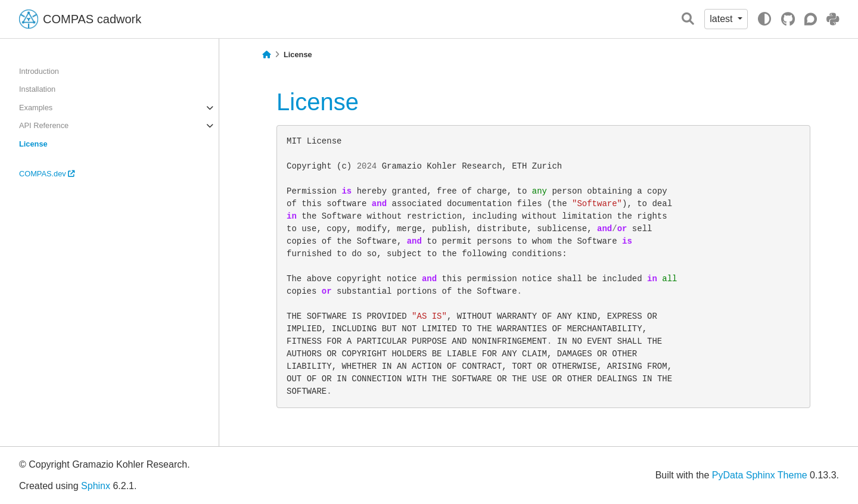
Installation (37, 89)
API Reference (44, 125)
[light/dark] (764, 19)
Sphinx (96, 486)
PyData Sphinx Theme (760, 475)
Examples (36, 108)
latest (722, 19)
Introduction (39, 71)
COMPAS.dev (47, 174)
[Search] (688, 19)
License (33, 144)
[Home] (266, 55)
